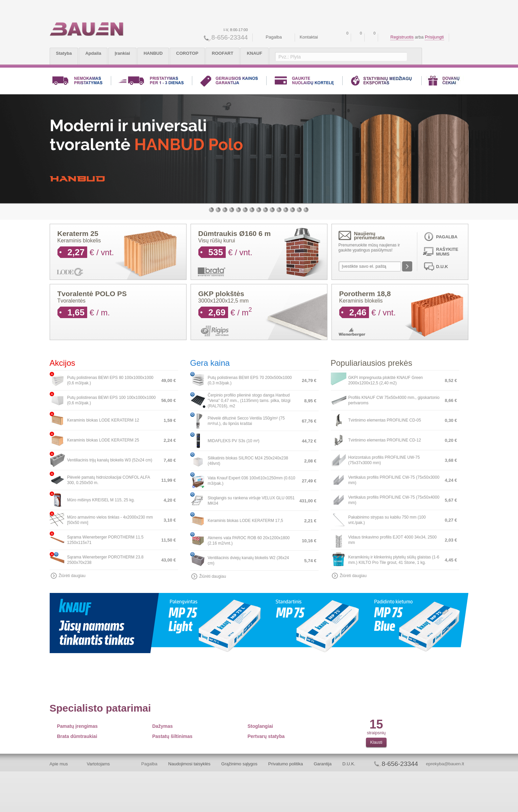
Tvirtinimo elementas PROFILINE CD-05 (385, 420)
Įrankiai (122, 53)
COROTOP (187, 53)
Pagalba (274, 37)
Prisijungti (434, 37)
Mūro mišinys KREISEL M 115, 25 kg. (101, 500)
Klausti (376, 742)
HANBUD (153, 53)
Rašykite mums (447, 252)
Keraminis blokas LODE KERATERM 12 (103, 420)
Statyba (64, 53)
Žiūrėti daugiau (72, 576)
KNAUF (254, 53)
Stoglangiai (260, 726)
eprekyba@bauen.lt (445, 764)
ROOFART (223, 53)
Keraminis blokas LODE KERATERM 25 (103, 440)
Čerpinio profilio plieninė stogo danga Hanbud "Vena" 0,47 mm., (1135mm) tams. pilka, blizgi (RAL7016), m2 (249, 401)
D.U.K (442, 267)
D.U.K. (349, 764)
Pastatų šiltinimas (172, 736)
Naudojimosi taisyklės (189, 764)
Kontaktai (309, 37)
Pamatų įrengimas (78, 726)
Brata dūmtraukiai (77, 736)
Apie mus (59, 764)
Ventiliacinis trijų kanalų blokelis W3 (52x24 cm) (110, 460)
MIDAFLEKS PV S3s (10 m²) (234, 441)
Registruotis (402, 37)
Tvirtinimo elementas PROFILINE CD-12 (385, 440)
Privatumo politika (286, 764)
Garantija (323, 764)
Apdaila (93, 53)
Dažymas (163, 726)
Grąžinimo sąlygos (239, 764)
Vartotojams (98, 764)
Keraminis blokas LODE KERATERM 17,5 (245, 521)
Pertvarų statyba (266, 736)
